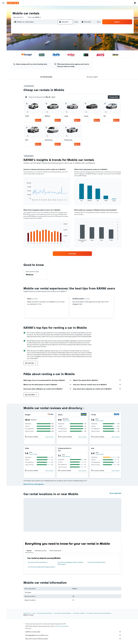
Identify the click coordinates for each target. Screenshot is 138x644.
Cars (34, 613)
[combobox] (18, 17)
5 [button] (52, 44)
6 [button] (57, 44)
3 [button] (43, 44)
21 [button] (61, 54)
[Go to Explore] (3, 22)
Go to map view (115, 493)
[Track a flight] (3, 26)
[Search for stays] (3, 13)
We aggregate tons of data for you (73, 635)
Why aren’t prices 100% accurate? (73, 639)
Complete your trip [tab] (41, 551)
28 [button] (61, 58)
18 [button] (47, 54)
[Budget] (51, 415)
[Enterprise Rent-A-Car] (80, 449)
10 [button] (43, 49)
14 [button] (61, 49)
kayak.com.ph (27, 613)
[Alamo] (84, 415)
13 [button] (57, 49)
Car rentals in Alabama (79, 613)
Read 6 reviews (33, 454)
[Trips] (3, 36)
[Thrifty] (117, 415)
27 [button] (57, 58)
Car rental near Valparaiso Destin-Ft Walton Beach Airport (70, 563)
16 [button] (38, 54)
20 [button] (57, 54)
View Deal (38, 120)
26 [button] (52, 58)
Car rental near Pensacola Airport (38, 562)
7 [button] (61, 44)
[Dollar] (51, 448)
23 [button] (38, 58)
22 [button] (66, 54)
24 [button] (43, 58)
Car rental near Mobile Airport (97, 562)
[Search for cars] (3, 17)
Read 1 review (66, 421)
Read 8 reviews (100, 454)
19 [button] (52, 54)
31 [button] (43, 63)
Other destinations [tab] (55, 551)
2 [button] (38, 44)
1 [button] (66, 40)
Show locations (50, 437)
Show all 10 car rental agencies (34, 484)
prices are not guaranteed (62, 626)
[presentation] (66, 291)
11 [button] (47, 49)
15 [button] (66, 49)
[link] (72, 254)
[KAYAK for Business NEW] (3, 30)
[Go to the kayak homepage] (13, 3)
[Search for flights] (3, 9)
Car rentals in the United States (63, 613)
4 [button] (47, 44)
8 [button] (66, 44)
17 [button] (43, 54)
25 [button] (47, 58)
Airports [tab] (29, 551)
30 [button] (38, 63)
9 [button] (38, 49)
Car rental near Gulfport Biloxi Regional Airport (41, 567)
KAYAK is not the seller (73, 632)
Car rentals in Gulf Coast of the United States (99, 613)
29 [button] (66, 58)
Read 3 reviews (99, 421)
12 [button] (52, 49)
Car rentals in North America (45, 613)
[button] (3, 3)
